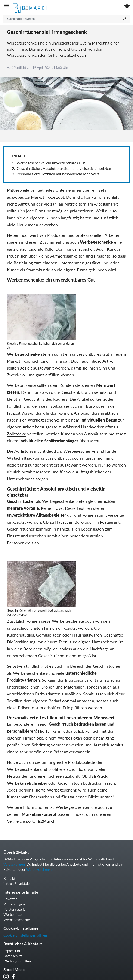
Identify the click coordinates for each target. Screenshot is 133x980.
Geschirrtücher (22, 501)
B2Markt (46, 821)
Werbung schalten (17, 961)
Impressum (12, 951)
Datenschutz (13, 956)
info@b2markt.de (17, 883)
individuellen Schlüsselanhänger (49, 441)
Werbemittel (13, 914)
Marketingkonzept (39, 814)
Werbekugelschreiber (28, 783)
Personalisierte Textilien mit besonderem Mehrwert (58, 174)
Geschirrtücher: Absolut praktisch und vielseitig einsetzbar (65, 168)
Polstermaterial (15, 909)
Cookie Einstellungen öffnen (25, 935)
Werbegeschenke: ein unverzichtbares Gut (51, 163)
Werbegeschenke (23, 354)
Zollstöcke (17, 434)
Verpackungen (14, 864)
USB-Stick (98, 776)
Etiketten (10, 899)
